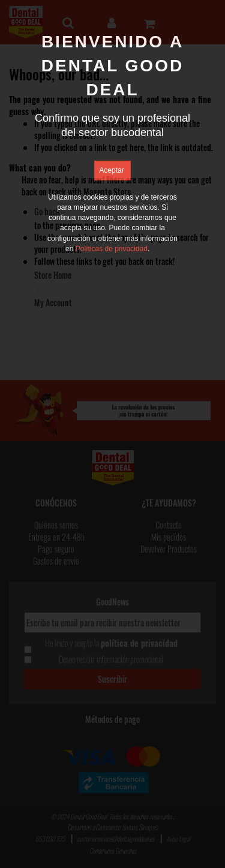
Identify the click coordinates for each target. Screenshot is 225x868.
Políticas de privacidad (112, 249)
